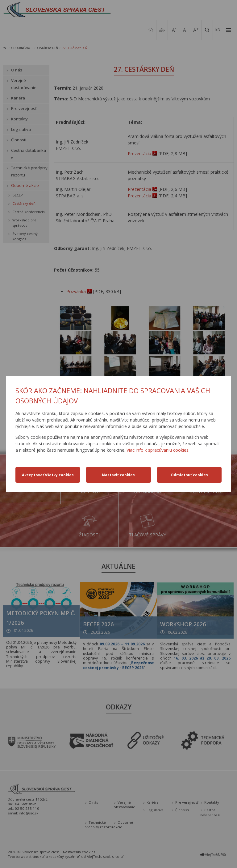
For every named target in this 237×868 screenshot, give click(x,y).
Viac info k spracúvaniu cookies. (158, 450)
